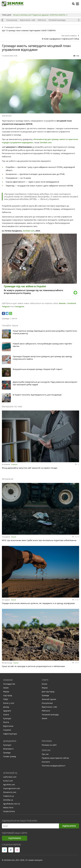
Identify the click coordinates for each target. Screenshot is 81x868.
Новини (14, 464)
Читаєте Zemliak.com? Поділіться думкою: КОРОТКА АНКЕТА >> (40, 15)
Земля (14, 537)
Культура (7, 718)
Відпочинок (8, 726)
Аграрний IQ (10, 773)
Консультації (12, 20)
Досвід (6, 707)
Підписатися (69, 826)
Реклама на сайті (49, 745)
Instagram (20, 306)
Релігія (6, 722)
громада (6, 318)
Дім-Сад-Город (48, 692)
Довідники (10, 741)
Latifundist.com (10, 777)
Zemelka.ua (8, 800)
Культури (7, 745)
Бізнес (45, 684)
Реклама (47, 741)
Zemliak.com (28, 231)
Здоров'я (7, 711)
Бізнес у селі (9, 703)
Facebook (72, 303)
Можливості (8, 749)
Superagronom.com (12, 788)
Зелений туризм (49, 699)
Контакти (46, 762)
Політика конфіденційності (54, 766)
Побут (6, 699)
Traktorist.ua (9, 796)
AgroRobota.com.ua (12, 804)
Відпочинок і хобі (28, 20)
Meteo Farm (8, 808)
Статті (45, 680)
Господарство (9, 684)
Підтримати (15, 838)
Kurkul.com (8, 781)
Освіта (6, 715)
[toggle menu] (77, 4)
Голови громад (10, 756)
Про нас (45, 754)
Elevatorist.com (10, 792)
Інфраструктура (10, 734)
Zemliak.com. (46, 142)
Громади (7, 753)
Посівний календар (57, 20)
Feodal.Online (9, 811)
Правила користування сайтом (55, 758)
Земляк (62, 303)
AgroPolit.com (9, 785)
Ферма (6, 692)
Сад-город (8, 695)
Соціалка (7, 730)
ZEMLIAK (46, 750)
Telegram (6, 306)
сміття (14, 318)
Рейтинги (42, 20)
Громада (45, 695)
